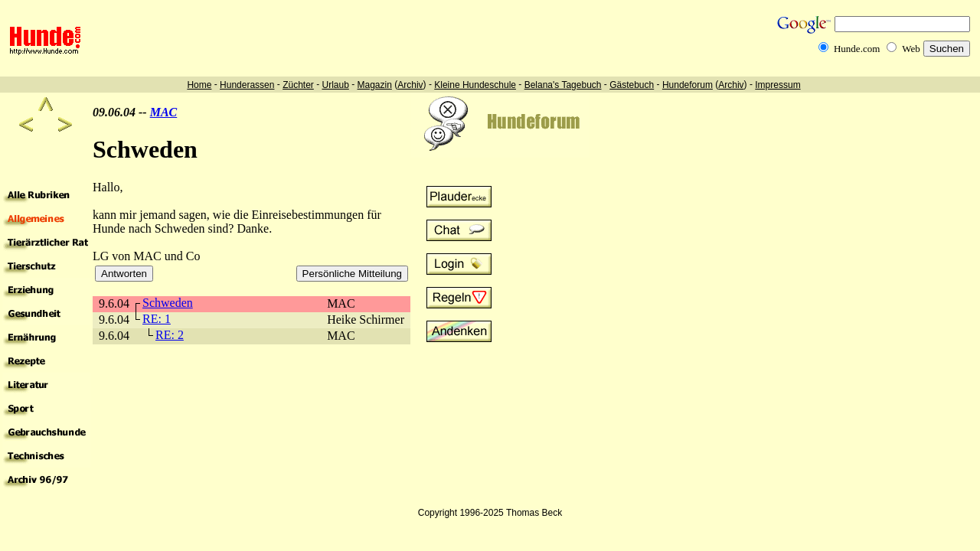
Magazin (375, 85)
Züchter (298, 85)
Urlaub (335, 85)
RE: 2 (170, 335)
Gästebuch (632, 85)
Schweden (168, 303)
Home (199, 85)
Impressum (777, 85)
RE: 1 (157, 319)
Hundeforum (688, 85)
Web (911, 49)
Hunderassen (247, 85)
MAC (164, 112)
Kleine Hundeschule (475, 85)
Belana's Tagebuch (563, 85)
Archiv (410, 85)
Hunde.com (857, 49)
